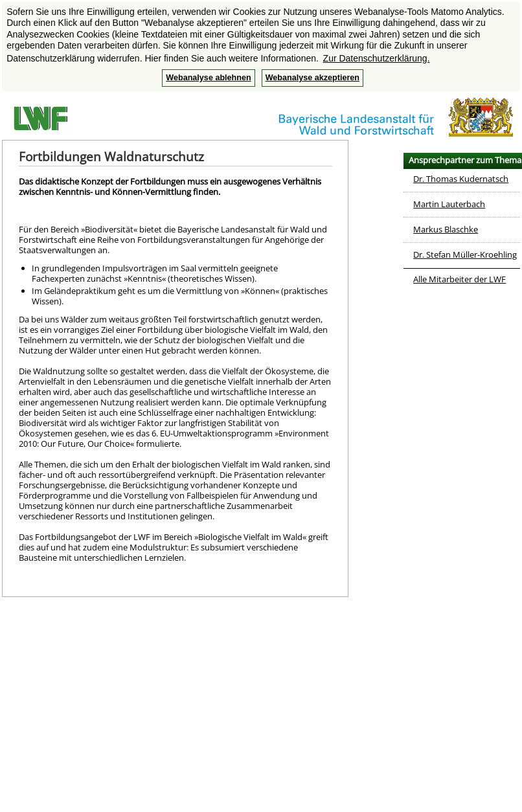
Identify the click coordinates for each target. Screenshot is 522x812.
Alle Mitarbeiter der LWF (460, 279)
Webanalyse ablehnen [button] (208, 78)
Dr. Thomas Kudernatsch (461, 179)
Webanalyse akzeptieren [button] (312, 78)
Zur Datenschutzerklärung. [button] (377, 58)
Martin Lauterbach (449, 204)
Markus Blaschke (446, 229)
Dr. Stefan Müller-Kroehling (465, 254)
